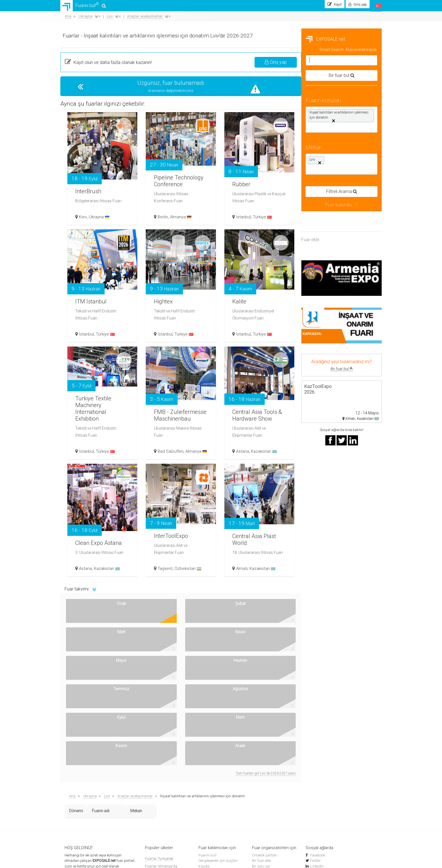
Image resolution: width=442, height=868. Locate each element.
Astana (325, 454)
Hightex (249, 299)
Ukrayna (184, 219)
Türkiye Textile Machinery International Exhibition (181, 404)
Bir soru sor (261, 755)
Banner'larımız (76, 800)
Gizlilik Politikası (77, 805)
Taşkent (248, 571)
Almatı (324, 571)
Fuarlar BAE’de (157, 817)
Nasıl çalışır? (75, 789)
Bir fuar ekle (261, 750)
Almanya (264, 219)
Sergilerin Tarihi (211, 783)
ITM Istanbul (179, 299)
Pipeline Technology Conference (254, 174)
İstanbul (326, 219)
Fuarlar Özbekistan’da (163, 763)
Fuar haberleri (210, 778)
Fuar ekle (69, 242)
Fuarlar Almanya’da (161, 755)
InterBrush (176, 189)
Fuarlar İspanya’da (161, 779)
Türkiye (345, 219)
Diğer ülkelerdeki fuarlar (164, 825)
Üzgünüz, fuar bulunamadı (253, 86)
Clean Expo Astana (177, 537)
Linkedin (317, 755)
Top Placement (264, 761)
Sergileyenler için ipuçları (218, 750)
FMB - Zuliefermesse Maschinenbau (259, 404)
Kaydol (204, 755)
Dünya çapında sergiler (217, 789)
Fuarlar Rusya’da (159, 794)
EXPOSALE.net (84, 42)
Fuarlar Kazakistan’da (163, 786)
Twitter (315, 750)
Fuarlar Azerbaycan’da (163, 802)
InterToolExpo (258, 533)
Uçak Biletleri (209, 800)
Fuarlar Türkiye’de (159, 748)
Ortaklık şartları (265, 744)
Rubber (325, 182)
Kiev (168, 219)
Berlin (246, 219)
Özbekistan (271, 571)
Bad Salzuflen (254, 450)
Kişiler (69, 794)
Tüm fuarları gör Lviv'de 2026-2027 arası (346, 662)
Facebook (317, 744)
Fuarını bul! (85, 7)
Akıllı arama (74, 766)
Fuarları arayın (211, 772)
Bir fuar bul (101, 371)
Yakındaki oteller (211, 805)
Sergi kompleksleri (213, 794)
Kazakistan (346, 454)
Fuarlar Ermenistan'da (163, 771)
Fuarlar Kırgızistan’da (163, 810)
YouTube (318, 761)
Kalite (323, 299)
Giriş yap (356, 65)
